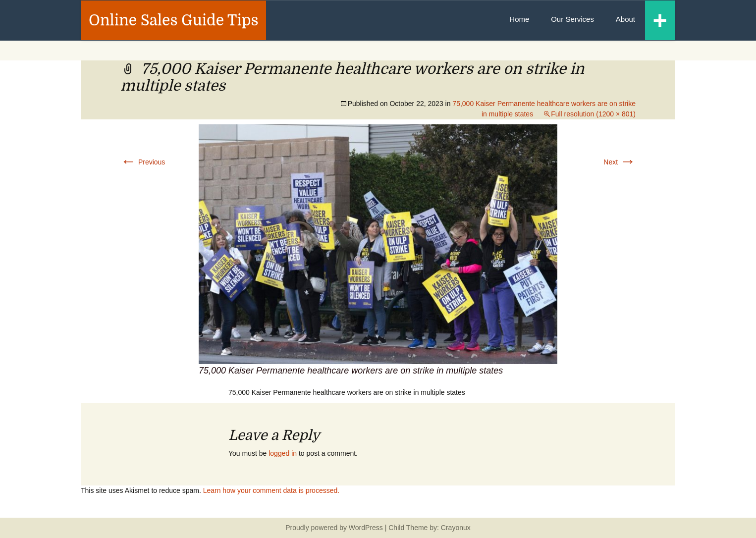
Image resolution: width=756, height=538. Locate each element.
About (625, 19)
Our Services (572, 19)
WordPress (366, 528)
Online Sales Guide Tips (174, 20)
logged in (283, 453)
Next (620, 162)
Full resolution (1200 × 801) (593, 114)
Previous (143, 162)
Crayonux (455, 528)
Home (519, 19)
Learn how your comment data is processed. (271, 490)
